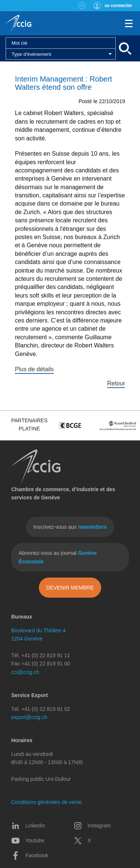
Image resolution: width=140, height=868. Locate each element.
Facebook (30, 855)
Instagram (92, 826)
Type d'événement (31, 54)
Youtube (28, 840)
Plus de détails (34, 369)
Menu (129, 23)
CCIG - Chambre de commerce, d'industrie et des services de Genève (18, 24)
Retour (116, 383)
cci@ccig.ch (25, 672)
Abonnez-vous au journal (58, 557)
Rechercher (82, 6)
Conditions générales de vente (46, 802)
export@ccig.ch (29, 717)
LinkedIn (28, 826)
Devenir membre (70, 588)
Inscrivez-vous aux (70, 527)
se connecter (118, 6)
